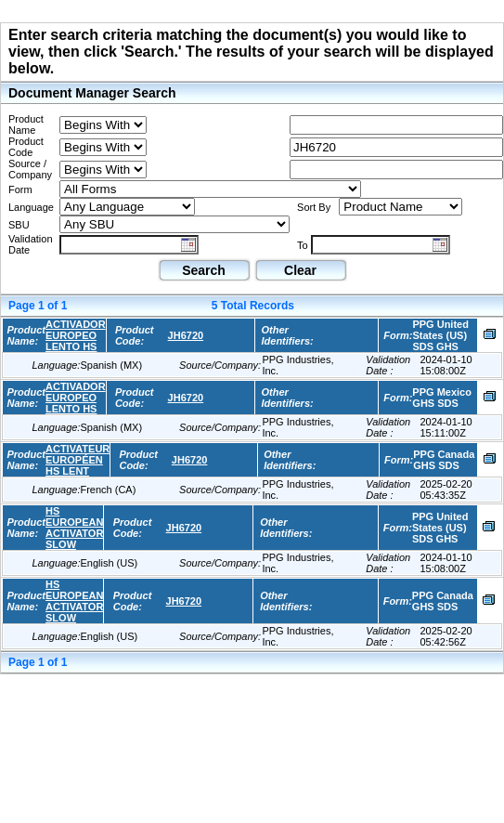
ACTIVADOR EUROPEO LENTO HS (76, 335)
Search (204, 270)
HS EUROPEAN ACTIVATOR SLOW (74, 528)
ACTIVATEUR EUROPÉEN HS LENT (78, 460)
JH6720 (186, 335)
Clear (300, 270)
